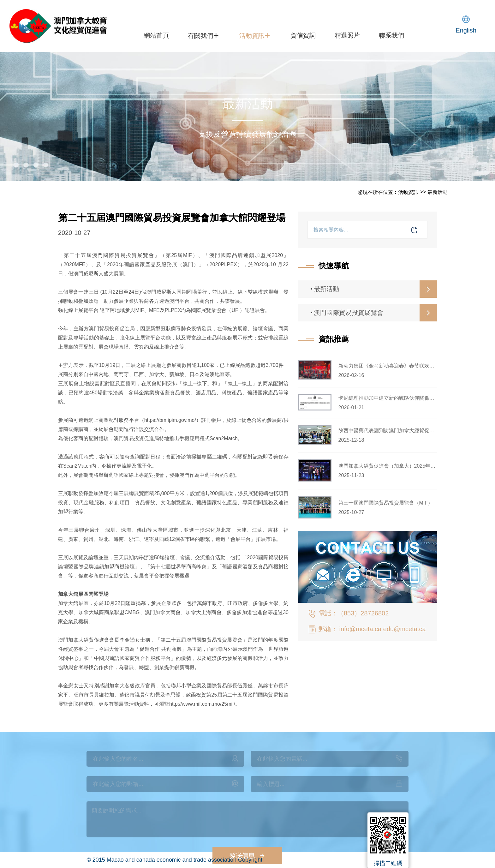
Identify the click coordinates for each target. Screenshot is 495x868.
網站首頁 (156, 35)
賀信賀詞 (303, 35)
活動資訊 (255, 35)
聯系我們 (391, 35)
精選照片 (347, 35)
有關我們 (203, 35)
